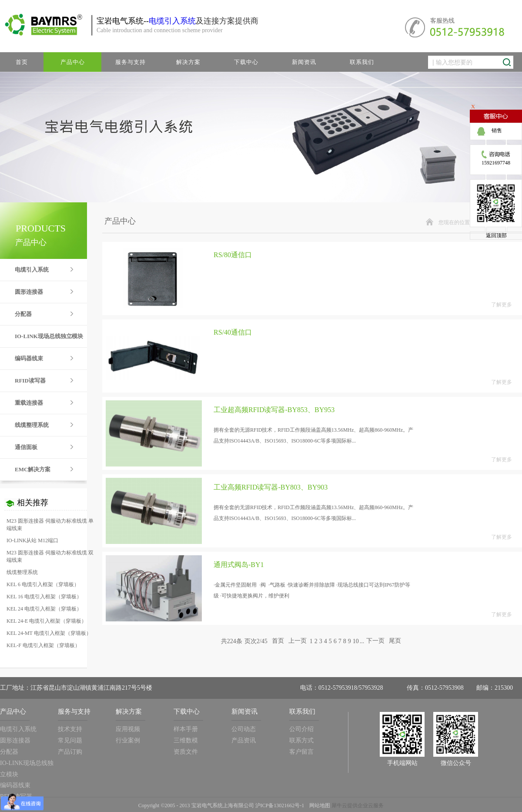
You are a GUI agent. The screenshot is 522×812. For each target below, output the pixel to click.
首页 (22, 62)
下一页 (375, 641)
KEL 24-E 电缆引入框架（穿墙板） (47, 621)
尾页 (395, 641)
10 (356, 641)
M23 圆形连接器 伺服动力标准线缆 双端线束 (50, 556)
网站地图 (318, 805)
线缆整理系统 (22, 572)
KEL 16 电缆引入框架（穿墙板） (44, 597)
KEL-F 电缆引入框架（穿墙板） (43, 645)
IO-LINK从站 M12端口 (32, 540)
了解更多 (502, 305)
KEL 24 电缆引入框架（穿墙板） (44, 609)
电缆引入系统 (172, 21)
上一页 (298, 641)
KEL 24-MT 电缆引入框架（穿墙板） (49, 633)
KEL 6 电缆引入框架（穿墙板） (43, 584)
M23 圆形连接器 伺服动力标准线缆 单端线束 (50, 525)
